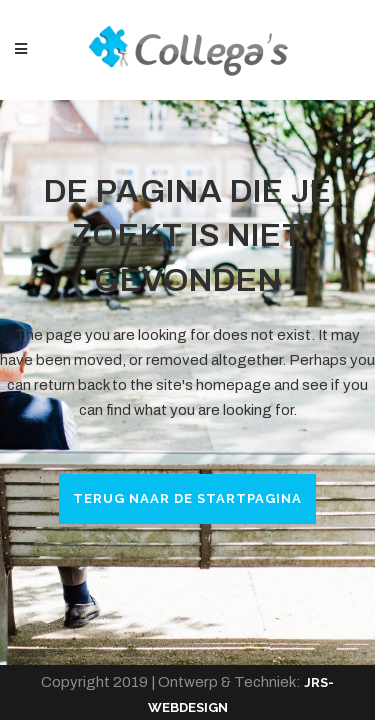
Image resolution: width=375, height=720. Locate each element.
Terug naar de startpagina (187, 498)
